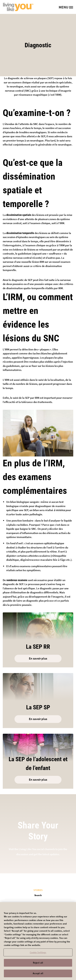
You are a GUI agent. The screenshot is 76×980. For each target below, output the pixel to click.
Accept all (38, 976)
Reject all (38, 965)
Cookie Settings (38, 955)
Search (38, 895)
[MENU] (67, 7)
